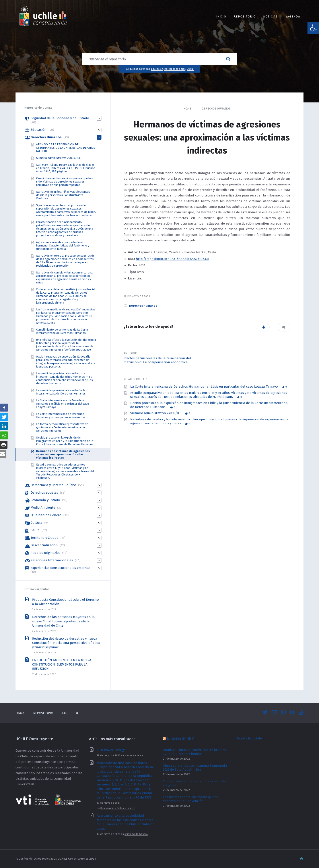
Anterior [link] (130, 353)
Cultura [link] (36, 523)
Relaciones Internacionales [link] (52, 560)
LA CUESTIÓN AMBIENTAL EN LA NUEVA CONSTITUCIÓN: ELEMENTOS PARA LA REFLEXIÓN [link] (62, 664)
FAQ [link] (65, 713)
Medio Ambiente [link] (43, 508)
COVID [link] (190, 69)
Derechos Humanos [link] (216, 109)
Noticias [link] (271, 16)
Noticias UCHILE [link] (180, 739)
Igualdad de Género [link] (46, 515)
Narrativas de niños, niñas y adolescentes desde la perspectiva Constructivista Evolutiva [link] (63, 195)
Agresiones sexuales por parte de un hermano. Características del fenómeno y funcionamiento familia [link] (63, 245)
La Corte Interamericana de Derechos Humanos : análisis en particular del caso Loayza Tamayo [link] (204, 387)
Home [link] (187, 109)
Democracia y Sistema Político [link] (53, 485)
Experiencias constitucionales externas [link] (60, 568)
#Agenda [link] (293, 16)
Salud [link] (35, 530)
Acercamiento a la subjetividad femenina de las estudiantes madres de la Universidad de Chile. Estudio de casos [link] (126, 822)
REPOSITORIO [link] (245, 16)
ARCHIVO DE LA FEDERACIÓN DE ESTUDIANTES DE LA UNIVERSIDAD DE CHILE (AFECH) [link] (66, 148)
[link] (313, 28)
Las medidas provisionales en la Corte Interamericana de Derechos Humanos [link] (61, 392)
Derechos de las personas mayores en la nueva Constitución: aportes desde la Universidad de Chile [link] (63, 621)
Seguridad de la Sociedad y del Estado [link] (60, 118)
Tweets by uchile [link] (249, 738)
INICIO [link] (221, 16)
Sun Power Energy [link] (111, 750)
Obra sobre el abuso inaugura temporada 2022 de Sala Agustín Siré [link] (195, 768)
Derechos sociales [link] (175, 69)
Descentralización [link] (44, 545)
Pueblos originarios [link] (45, 553)
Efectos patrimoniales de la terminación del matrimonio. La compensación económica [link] (157, 360)
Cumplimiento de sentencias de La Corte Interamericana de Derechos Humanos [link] (62, 331)
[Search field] (159, 59)
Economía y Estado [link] (45, 500)
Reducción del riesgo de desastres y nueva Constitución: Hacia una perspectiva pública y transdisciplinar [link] (66, 643)
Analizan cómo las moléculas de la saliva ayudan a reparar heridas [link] (195, 752)
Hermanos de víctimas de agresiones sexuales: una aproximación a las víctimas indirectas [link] (63, 454)
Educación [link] (157, 69)
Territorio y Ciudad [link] (45, 538)
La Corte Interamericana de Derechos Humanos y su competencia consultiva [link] (61, 416)
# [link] (77, 713)
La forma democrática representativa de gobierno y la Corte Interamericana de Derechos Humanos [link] (62, 427)
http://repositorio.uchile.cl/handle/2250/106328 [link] (172, 259)
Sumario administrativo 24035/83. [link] (156, 413)
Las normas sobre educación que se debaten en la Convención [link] (191, 799)
